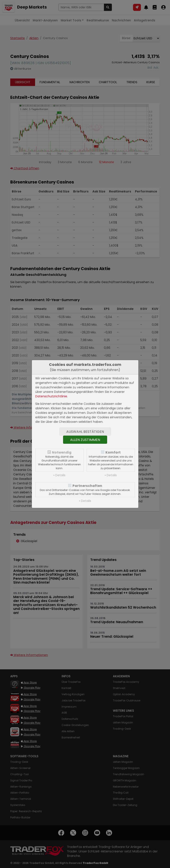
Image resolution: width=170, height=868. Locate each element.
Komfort (113, 452)
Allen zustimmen (85, 440)
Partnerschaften (87, 486)
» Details (59, 475)
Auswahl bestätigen (85, 432)
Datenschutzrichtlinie (51, 396)
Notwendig (62, 452)
